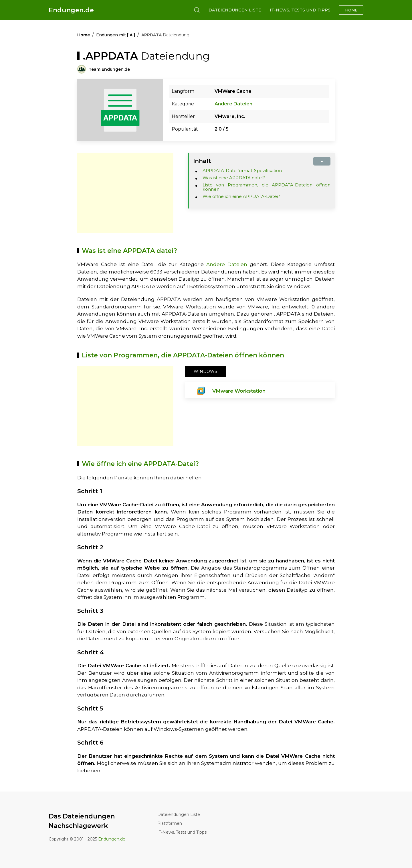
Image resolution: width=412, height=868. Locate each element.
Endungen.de (71, 10)
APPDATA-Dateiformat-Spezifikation (242, 171)
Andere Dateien (233, 104)
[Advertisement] (125, 193)
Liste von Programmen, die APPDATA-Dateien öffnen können (267, 187)
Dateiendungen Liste (235, 10)
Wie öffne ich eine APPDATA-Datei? (241, 196)
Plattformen (170, 823)
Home (351, 10)
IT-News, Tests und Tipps (300, 10)
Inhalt (202, 161)
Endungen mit (116, 35)
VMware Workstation (239, 391)
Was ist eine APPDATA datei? (234, 178)
